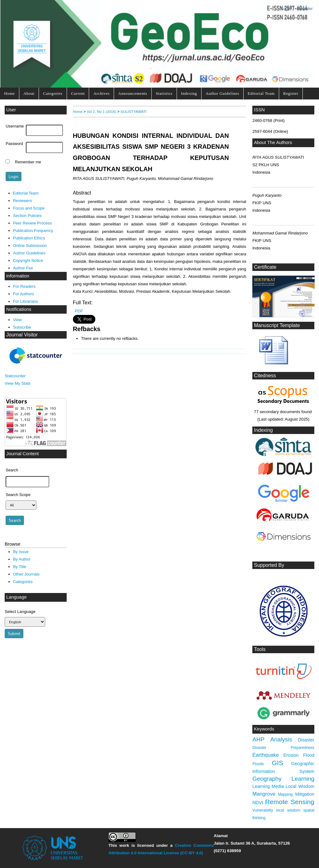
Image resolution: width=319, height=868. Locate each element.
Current (78, 93)
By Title (20, 567)
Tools (260, 649)
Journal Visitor (22, 335)
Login (286, 9)
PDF (79, 311)
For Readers (24, 286)
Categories (53, 93)
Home (9, 93)
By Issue (21, 552)
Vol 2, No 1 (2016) (102, 111)
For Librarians (26, 301)
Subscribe (22, 327)
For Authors (24, 294)
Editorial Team (261, 93)
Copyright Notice (28, 260)
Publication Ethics (29, 238)
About (29, 93)
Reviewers (23, 201)
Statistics (164, 93)
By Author (22, 559)
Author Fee (23, 268)
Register (305, 9)
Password (14, 144)
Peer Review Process (33, 223)
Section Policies (27, 216)
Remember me (28, 162)
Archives (102, 93)
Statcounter (15, 376)
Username (15, 126)
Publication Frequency (33, 231)
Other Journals (26, 574)
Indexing (189, 93)
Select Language (20, 612)
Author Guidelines (222, 93)
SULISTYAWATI (134, 111)
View (17, 320)
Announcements (133, 93)
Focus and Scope (29, 208)
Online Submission (30, 246)
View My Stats (18, 383)
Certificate (265, 267)
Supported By (269, 565)
